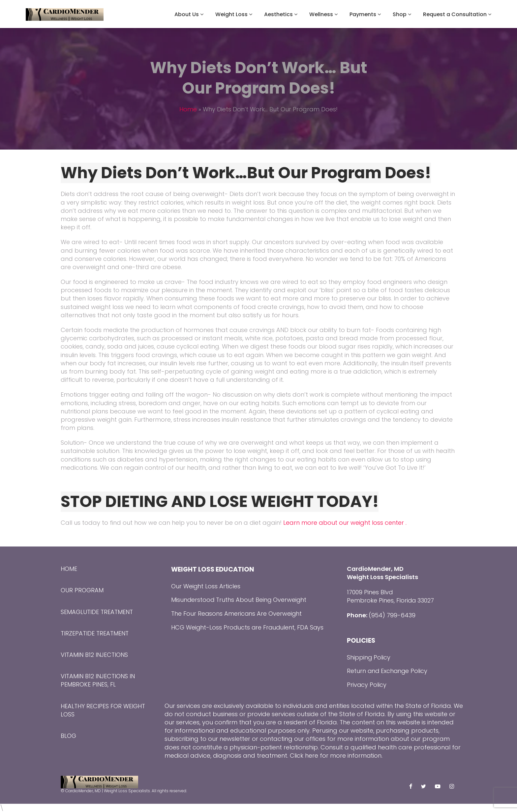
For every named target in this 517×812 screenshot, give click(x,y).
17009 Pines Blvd (370, 592)
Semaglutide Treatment (97, 612)
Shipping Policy (369, 657)
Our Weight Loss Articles (206, 586)
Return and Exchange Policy (388, 671)
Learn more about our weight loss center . (344, 523)
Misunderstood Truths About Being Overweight (239, 600)
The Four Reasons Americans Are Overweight (237, 614)
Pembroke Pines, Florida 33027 (391, 600)
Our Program (82, 590)
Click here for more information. (336, 756)
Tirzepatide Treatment (95, 633)
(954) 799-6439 (392, 615)
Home (188, 109)
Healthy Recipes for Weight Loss (103, 710)
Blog (68, 736)
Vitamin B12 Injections (94, 655)
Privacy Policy (367, 685)
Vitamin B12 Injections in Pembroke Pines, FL (98, 680)
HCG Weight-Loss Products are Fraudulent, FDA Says (248, 627)
